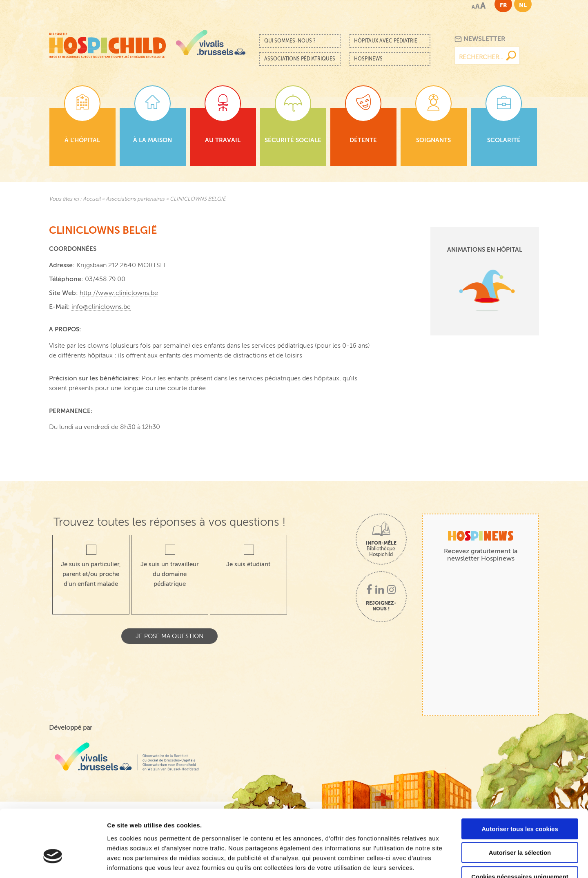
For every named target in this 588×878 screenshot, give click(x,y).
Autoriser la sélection (520, 802)
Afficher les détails (450, 862)
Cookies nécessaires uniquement (520, 826)
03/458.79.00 (105, 279)
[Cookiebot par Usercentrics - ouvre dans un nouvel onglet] (53, 862)
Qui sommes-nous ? (290, 41)
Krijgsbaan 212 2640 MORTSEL (122, 265)
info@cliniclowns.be (101, 307)
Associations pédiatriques (300, 59)
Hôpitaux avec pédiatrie (386, 41)
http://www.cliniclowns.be (119, 293)
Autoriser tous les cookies (520, 778)
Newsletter (480, 39)
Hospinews (368, 59)
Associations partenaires (135, 199)
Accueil (92, 199)
